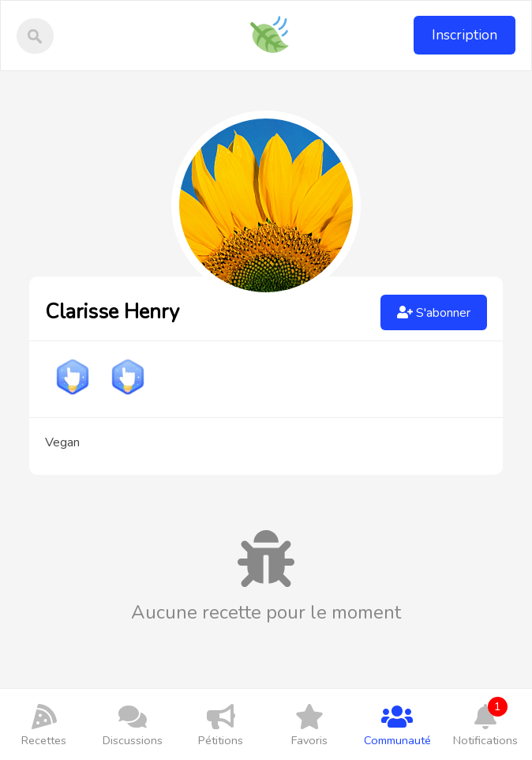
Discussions (133, 724)
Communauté (398, 724)
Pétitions (221, 724)
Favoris (309, 724)
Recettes (44, 724)
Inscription (465, 35)
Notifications (485, 722)
